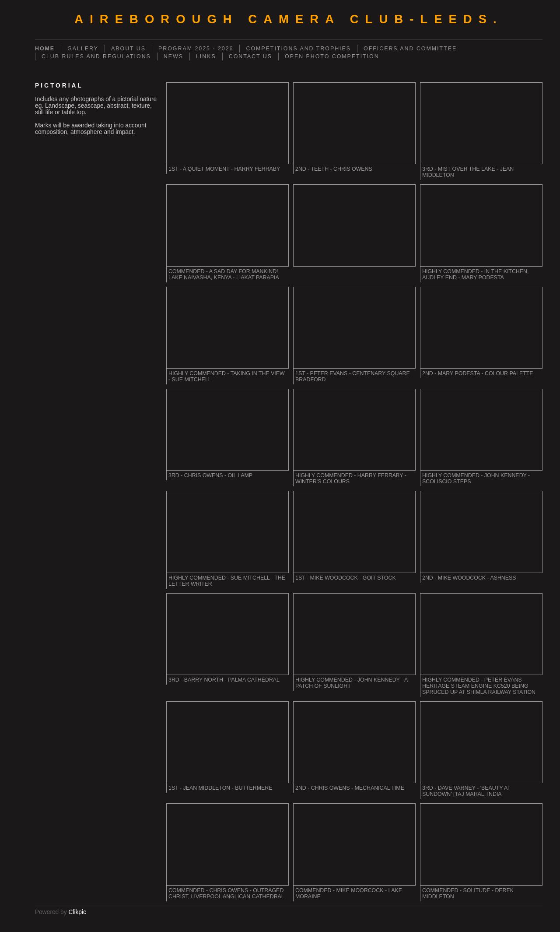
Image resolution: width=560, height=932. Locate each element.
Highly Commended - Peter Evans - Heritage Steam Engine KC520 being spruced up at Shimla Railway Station (479, 686)
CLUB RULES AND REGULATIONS (96, 56)
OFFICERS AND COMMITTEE (410, 49)
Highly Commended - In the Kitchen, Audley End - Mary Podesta (475, 274)
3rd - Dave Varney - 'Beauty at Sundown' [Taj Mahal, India (466, 791)
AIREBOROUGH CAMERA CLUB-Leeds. (289, 19)
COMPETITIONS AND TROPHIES (298, 49)
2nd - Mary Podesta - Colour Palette (478, 373)
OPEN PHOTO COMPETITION (332, 56)
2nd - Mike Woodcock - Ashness (469, 578)
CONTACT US (250, 56)
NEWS (173, 56)
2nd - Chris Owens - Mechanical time (350, 788)
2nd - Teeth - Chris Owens (334, 169)
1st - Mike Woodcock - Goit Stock (346, 578)
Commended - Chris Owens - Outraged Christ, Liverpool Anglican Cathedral (226, 893)
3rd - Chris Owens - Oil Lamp (210, 475)
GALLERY (83, 49)
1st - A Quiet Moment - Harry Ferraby (224, 169)
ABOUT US (128, 49)
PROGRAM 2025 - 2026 (196, 49)
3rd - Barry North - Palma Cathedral (224, 680)
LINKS (206, 56)
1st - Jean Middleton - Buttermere (220, 788)
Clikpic (77, 912)
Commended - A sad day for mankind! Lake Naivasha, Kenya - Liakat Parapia (224, 274)
